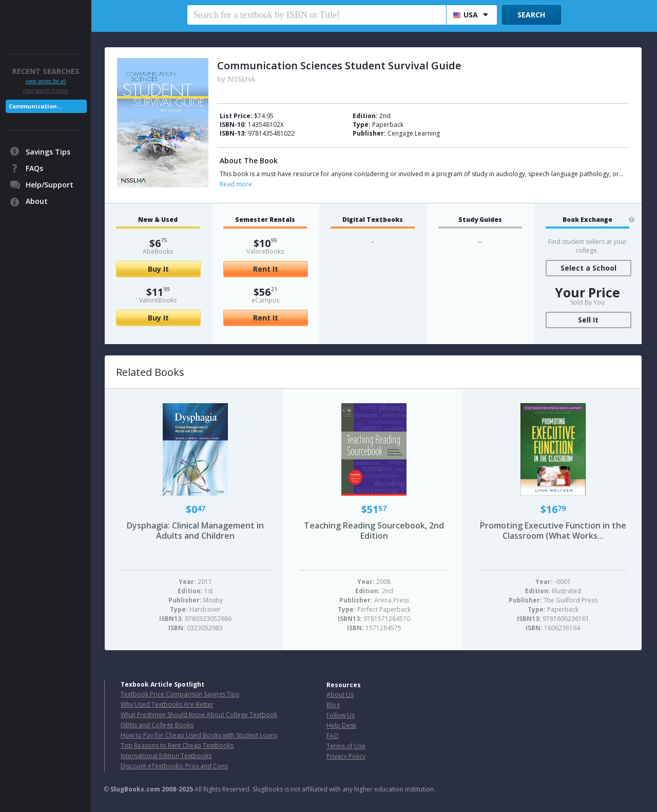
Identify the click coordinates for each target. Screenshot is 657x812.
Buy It (158, 269)
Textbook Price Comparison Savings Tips (180, 694)
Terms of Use (346, 746)
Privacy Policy (346, 756)
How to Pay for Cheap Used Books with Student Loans (199, 735)
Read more (236, 184)
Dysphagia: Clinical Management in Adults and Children (195, 531)
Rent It (266, 269)
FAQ (333, 736)
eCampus (265, 300)
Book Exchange (587, 220)
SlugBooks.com (135, 789)
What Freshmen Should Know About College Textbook (199, 715)
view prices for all (46, 81)
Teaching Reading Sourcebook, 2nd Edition (374, 531)
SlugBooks (46, 19)
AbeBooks (158, 251)
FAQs (34, 168)
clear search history (46, 90)
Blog (333, 705)
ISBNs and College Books (157, 725)
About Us (340, 695)
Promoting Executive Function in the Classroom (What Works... (553, 531)
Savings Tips (48, 152)
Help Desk (341, 725)
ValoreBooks (158, 300)
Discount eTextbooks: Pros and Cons (174, 766)
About (37, 201)
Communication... (35, 106)
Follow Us (341, 715)
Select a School (588, 268)
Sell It (588, 320)
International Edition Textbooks (166, 756)
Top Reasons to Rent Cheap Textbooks (177, 745)
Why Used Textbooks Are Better (167, 704)
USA (466, 15)
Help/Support (50, 185)
